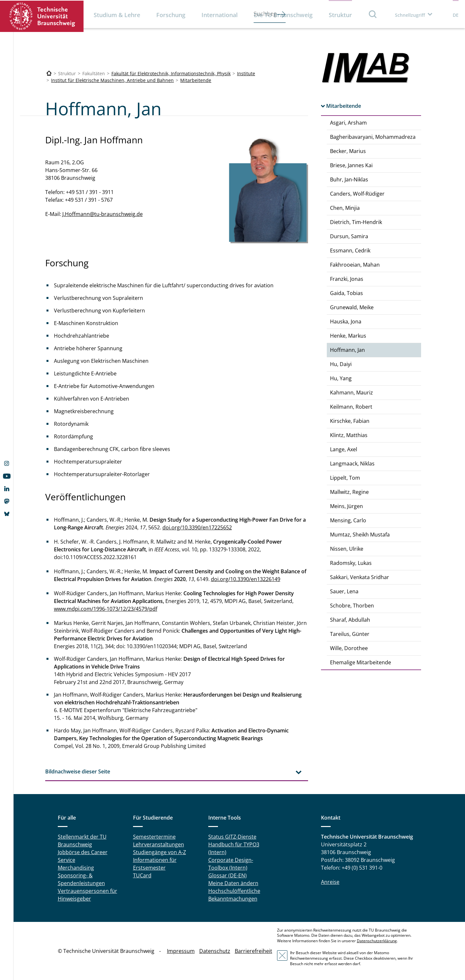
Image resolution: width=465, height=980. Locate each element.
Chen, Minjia (345, 208)
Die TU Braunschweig (283, 15)
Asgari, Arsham (348, 123)
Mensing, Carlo (348, 520)
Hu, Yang (341, 378)
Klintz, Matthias (349, 435)
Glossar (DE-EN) (227, 875)
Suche (373, 14)
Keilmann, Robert (351, 407)
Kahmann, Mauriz (351, 393)
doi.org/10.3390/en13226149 (246, 579)
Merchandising (76, 868)
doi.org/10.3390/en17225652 (197, 527)
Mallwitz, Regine (349, 492)
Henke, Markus (348, 336)
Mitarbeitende (196, 80)
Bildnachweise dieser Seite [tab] (78, 771)
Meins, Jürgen (346, 506)
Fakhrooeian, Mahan (355, 265)
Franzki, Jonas (347, 279)
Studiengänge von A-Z (160, 852)
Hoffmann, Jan (347, 350)
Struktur (340, 15)
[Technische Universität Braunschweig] (49, 73)
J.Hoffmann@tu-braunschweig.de (103, 214)
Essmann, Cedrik (350, 250)
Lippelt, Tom (345, 478)
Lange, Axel (344, 449)
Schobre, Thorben (352, 606)
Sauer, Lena (344, 591)
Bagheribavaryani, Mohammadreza (373, 137)
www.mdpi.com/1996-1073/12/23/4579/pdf (106, 609)
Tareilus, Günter (350, 634)
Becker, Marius (348, 151)
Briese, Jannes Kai (351, 165)
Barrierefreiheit (253, 951)
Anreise (330, 882)
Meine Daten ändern (233, 883)
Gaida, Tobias (346, 293)
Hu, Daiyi (341, 364)
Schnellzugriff (410, 15)
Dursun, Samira (349, 236)
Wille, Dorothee (349, 648)
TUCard (142, 875)
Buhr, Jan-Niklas (349, 179)
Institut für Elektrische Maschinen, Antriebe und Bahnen (112, 80)
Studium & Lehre (117, 15)
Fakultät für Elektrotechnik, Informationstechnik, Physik (171, 73)
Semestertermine (154, 837)
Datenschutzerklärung (377, 941)
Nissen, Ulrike (347, 549)
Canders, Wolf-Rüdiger (357, 194)
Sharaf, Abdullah (350, 620)
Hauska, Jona (346, 322)
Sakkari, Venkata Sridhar (360, 577)
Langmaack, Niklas (352, 464)
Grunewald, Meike (352, 307)
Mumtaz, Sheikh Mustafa (360, 535)
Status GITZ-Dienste (232, 837)
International (220, 15)
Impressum (181, 951)
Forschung (171, 15)
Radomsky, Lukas (351, 563)
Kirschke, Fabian (350, 421)
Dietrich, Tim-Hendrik (356, 222)
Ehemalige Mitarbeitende (361, 662)
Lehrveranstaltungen (159, 844)
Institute (246, 73)
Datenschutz (215, 951)
